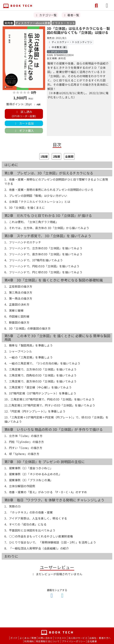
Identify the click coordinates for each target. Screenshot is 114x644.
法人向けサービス (78, 638)
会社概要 (92, 641)
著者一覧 (71, 15)
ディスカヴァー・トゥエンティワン (70, 42)
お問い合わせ (45, 638)
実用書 (9, 23)
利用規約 (29, 641)
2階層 (56, 156)
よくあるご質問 (28, 638)
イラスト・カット (63, 23)
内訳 (37, 104)
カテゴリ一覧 (46, 15)
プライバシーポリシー (74, 641)
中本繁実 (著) (57, 47)
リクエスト (60, 638)
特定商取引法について (48, 641)
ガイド (14, 638)
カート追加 (24, 123)
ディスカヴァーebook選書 (33, 23)
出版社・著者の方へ (100, 638)
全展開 (69, 156)
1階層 (44, 156)
